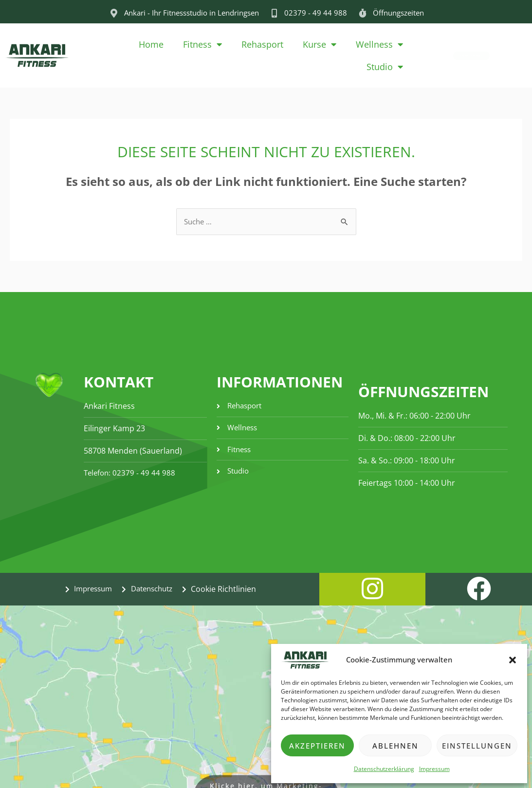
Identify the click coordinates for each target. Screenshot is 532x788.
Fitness (202, 44)
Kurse (320, 44)
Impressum (434, 769)
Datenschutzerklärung (384, 769)
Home (151, 44)
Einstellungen (477, 746)
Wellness (379, 44)
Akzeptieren (317, 746)
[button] (513, 660)
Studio (385, 67)
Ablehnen (395, 746)
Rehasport (262, 44)
